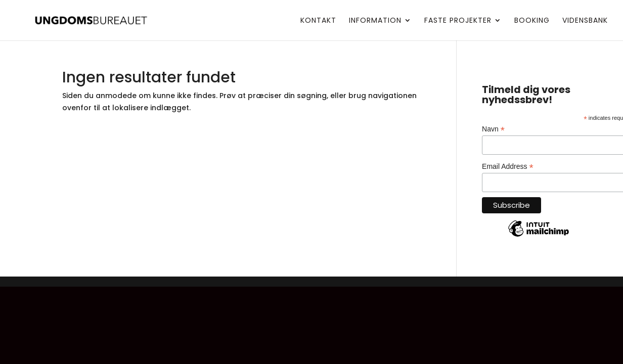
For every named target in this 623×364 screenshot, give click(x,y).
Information (375, 21)
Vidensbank (585, 21)
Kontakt (318, 21)
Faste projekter (458, 21)
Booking (532, 21)
